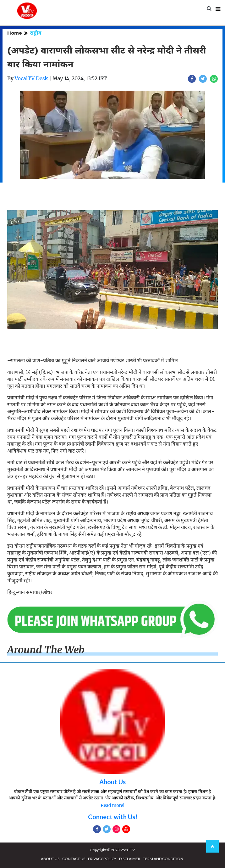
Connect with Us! (113, 817)
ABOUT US (50, 859)
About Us (112, 782)
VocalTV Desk (31, 78)
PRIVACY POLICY (102, 859)
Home (15, 33)
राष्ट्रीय (36, 33)
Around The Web (46, 650)
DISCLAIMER (130, 859)
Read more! (112, 805)
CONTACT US (74, 859)
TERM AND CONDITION (163, 859)
